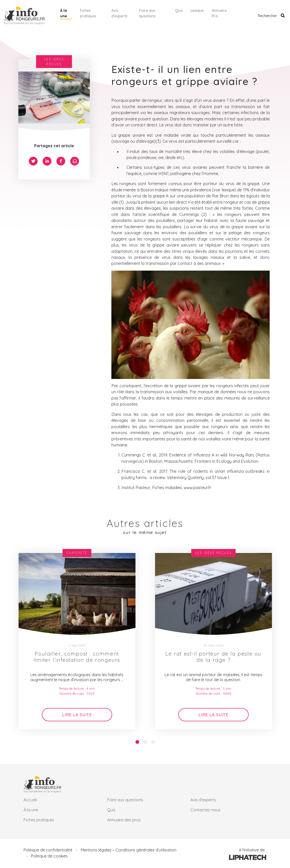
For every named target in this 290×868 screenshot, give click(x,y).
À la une (64, 13)
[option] (77, 641)
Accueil (30, 800)
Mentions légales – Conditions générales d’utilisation (129, 850)
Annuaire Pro (219, 13)
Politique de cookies (49, 856)
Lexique (197, 11)
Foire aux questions (147, 13)
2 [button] (145, 742)
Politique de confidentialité (48, 850)
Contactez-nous (205, 810)
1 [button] (137, 742)
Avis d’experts (119, 13)
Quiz (179, 11)
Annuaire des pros (124, 820)
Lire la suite (77, 715)
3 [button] (153, 742)
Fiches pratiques (88, 13)
